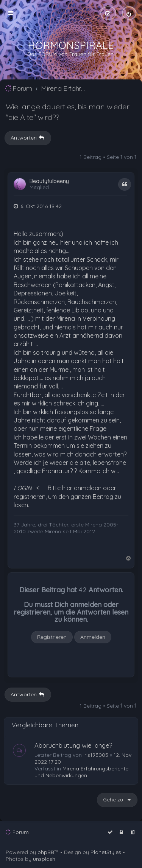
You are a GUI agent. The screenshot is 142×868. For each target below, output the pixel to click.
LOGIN (23, 488)
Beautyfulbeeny (49, 181)
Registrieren (52, 637)
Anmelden (93, 637)
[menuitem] (129, 13)
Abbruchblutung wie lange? (73, 745)
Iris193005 (96, 755)
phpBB (46, 852)
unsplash (44, 859)
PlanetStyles (106, 852)
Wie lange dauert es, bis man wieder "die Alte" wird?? (68, 112)
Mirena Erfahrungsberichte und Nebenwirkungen (81, 772)
